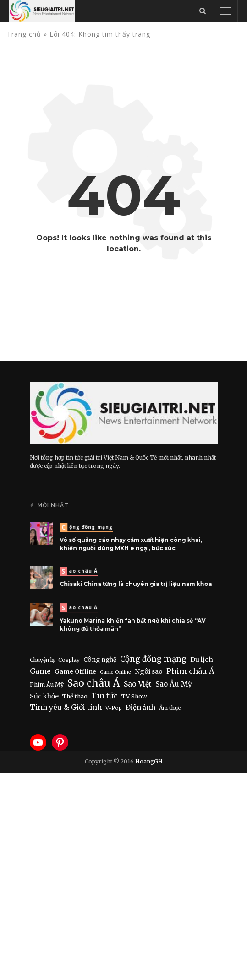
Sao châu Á (82, 572)
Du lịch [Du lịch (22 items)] (202, 660)
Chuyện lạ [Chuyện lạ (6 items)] (42, 660)
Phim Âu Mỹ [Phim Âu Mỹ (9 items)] (47, 685)
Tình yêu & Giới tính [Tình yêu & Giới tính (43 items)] (66, 707)
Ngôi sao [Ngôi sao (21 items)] (149, 671)
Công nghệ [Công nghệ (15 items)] (100, 660)
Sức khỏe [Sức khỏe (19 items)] (44, 696)
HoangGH (149, 761)
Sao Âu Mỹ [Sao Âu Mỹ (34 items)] (174, 684)
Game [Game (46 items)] (40, 671)
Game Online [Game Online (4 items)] (115, 672)
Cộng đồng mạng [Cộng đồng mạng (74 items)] (153, 659)
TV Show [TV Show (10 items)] (134, 696)
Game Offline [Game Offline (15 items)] (75, 672)
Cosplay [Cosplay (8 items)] (69, 660)
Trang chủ (24, 34)
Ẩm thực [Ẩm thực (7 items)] (170, 708)
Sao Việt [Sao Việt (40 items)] (138, 684)
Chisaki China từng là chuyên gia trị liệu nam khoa (135, 584)
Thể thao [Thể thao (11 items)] (75, 696)
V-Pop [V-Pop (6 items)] (114, 708)
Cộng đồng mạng (89, 528)
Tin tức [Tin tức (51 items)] (104, 696)
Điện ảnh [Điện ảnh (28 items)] (140, 707)
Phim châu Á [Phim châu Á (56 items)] (190, 671)
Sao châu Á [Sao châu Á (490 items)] (94, 683)
